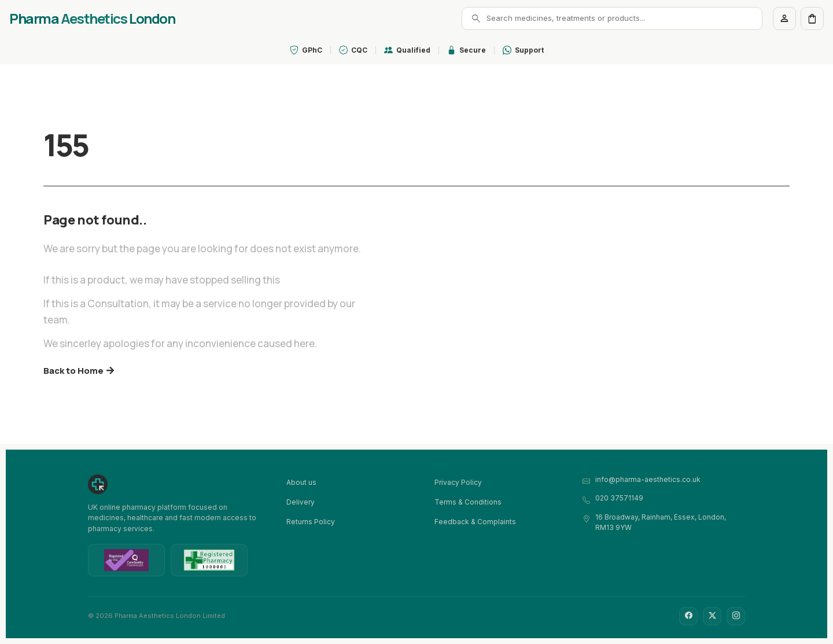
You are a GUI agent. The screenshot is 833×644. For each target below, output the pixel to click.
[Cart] (812, 19)
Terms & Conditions (468, 502)
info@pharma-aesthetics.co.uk (648, 479)
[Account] (784, 19)
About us (301, 482)
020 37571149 (619, 498)
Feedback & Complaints (475, 522)
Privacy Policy (458, 482)
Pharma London (92, 19)
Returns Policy (311, 522)
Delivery (301, 502)
